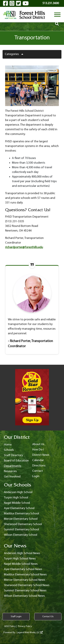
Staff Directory (13, 455)
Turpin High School (16, 498)
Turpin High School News (20, 559)
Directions (39, 466)
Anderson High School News (22, 553)
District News (41, 455)
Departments (13, 466)
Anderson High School (18, 492)
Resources (10, 471)
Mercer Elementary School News (24, 580)
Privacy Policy (25, 626)
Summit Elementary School (21, 530)
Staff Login (16, 617)
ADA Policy (10, 626)
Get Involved (12, 477)
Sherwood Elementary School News (27, 585)
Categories (15, 54)
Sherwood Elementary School (23, 524)
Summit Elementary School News (25, 591)
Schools (9, 450)
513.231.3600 (51, 3)
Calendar (38, 460)
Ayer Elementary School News (23, 569)
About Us (38, 444)
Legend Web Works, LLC (30, 633)
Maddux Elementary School (22, 514)
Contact (38, 471)
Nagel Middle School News (21, 564)
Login (36, 476)
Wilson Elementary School (21, 535)
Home (8, 445)
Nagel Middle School (17, 503)
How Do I (38, 450)
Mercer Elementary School (21, 519)
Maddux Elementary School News (25, 575)
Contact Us (48, 617)
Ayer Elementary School (19, 508)
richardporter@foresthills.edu (24, 247)
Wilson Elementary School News (24, 596)
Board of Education (16, 461)
